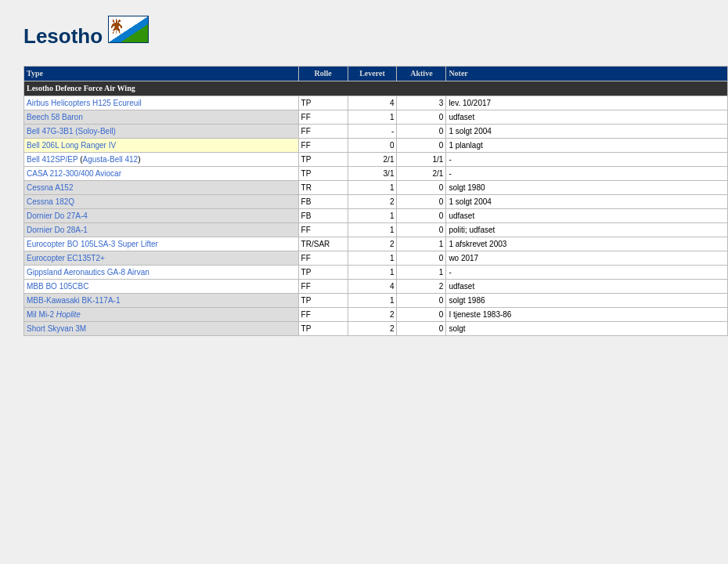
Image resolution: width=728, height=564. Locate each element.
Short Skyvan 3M (56, 329)
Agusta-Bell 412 (111, 159)
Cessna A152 (50, 188)
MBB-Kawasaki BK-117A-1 (74, 300)
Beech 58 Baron (55, 117)
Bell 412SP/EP (52, 159)
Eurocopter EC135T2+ (66, 258)
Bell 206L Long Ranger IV (71, 145)
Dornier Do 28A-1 (57, 230)
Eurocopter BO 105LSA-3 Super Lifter (92, 244)
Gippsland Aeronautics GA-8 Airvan (88, 272)
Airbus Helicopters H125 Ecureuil (84, 103)
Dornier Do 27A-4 (57, 216)
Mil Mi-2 (54, 315)
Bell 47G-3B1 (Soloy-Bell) (71, 131)
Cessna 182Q (50, 202)
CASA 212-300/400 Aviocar (74, 174)
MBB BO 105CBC (58, 286)
